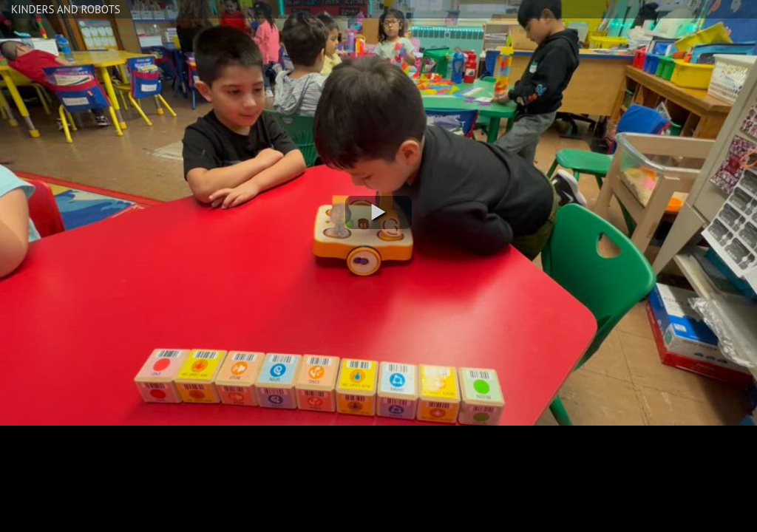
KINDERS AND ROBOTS (66, 9)
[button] (378, 212)
